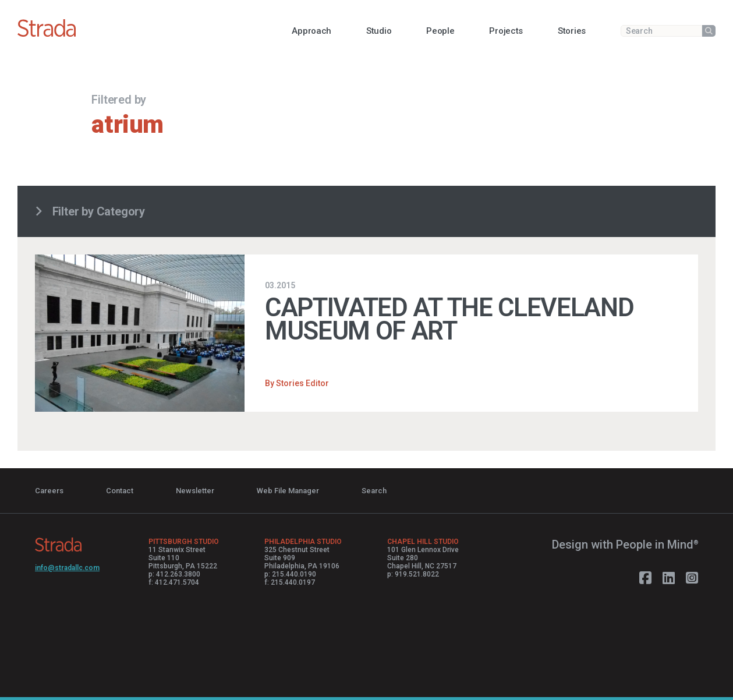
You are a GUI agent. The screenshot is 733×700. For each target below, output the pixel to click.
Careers (49, 491)
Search (374, 491)
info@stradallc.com (67, 568)
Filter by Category (90, 211)
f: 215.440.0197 (290, 582)
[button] (311, 31)
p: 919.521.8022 (413, 574)
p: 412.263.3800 (174, 574)
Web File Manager (288, 491)
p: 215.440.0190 (290, 574)
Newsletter (195, 491)
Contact (120, 491)
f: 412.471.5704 (174, 582)
